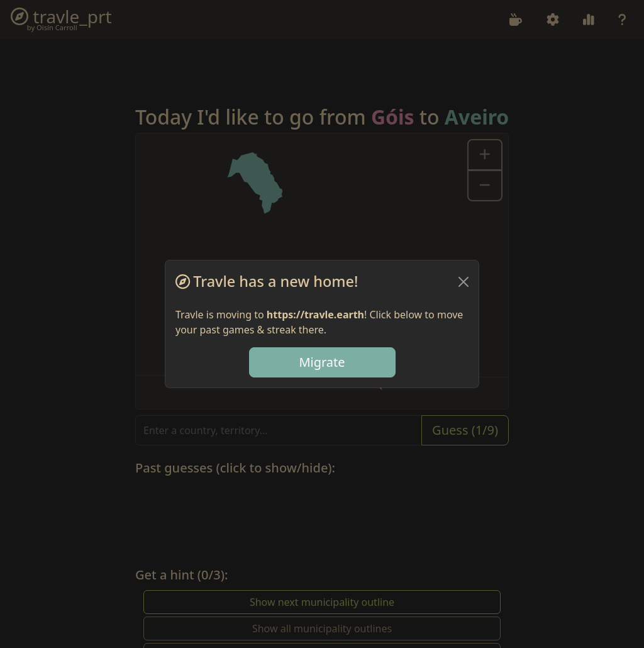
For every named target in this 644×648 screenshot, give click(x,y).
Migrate (322, 362)
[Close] (464, 282)
